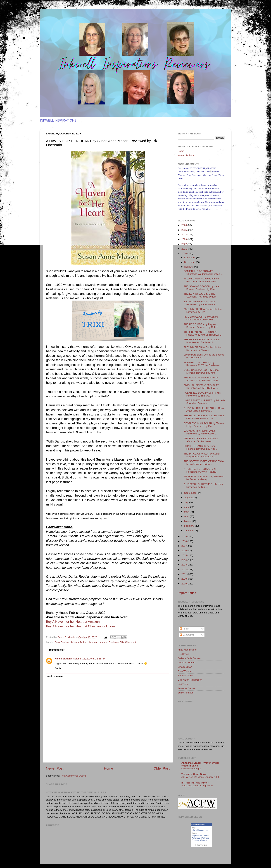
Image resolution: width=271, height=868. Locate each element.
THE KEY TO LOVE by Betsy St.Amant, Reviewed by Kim (200, 295)
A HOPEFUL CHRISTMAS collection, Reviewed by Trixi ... (204, 486)
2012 (184, 570)
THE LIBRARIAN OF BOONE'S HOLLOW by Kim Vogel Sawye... (203, 333)
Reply (58, 668)
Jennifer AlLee (185, 675)
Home (108, 768)
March (188, 521)
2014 (184, 560)
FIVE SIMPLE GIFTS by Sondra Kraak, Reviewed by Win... (201, 318)
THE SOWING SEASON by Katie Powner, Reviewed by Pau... (202, 288)
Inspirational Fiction (200, 836)
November (190, 262)
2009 (184, 584)
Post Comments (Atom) (73, 776)
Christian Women (199, 840)
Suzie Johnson (186, 693)
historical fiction (78, 642)
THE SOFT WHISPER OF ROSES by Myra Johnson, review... (204, 463)
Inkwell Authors (186, 155)
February (189, 526)
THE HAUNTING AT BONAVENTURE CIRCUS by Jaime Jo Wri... (204, 417)
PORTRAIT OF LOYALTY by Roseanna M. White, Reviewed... (203, 364)
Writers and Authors (200, 838)
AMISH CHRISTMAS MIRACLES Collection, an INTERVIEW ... (202, 387)
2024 (184, 235)
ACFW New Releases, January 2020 (200, 777)
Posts (184, 629)
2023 (184, 239)
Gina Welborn (185, 671)
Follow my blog (201, 845)
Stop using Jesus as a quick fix (197, 786)
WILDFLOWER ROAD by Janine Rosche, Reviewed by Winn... (201, 280)
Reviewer (114, 642)
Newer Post (55, 768)
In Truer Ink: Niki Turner (195, 783)
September (191, 493)
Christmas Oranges (191, 769)
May (187, 512)
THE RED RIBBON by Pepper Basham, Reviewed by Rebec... (202, 326)
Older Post (162, 768)
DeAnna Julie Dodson (189, 658)
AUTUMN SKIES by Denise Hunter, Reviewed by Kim (203, 310)
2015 (184, 555)
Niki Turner (183, 684)
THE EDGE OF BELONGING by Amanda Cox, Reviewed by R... (202, 379)
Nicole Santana (63, 659)
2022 (184, 244)
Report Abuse (187, 593)
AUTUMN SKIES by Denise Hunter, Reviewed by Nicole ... (203, 349)
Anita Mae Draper (187, 650)
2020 (184, 253)
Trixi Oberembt (128, 642)
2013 (184, 565)
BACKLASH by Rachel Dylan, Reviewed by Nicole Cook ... (200, 432)
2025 (184, 230)
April (187, 516)
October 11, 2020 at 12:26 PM (89, 659)
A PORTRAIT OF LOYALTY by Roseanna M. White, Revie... (200, 470)
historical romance (98, 642)
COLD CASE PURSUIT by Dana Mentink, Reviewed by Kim (201, 371)
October (189, 267)
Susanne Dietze (186, 688)
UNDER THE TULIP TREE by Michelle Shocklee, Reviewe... (204, 402)
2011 (184, 574)
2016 (184, 551)
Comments (187, 635)
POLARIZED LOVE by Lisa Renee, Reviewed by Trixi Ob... (203, 394)
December (190, 258)
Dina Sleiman (185, 667)
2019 (184, 536)
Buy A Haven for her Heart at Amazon (73, 622)
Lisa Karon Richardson (190, 680)
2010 (184, 579)
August (188, 498)
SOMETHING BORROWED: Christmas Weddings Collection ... (203, 273)
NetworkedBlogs (198, 824)
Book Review (61, 642)
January (189, 530)
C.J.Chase (183, 654)
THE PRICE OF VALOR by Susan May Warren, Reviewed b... (202, 341)
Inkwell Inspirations (200, 830)
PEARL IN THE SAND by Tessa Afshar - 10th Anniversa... (201, 440)
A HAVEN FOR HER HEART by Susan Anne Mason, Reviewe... (204, 409)
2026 (184, 225)
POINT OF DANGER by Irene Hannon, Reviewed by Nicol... (201, 447)
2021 (184, 249)
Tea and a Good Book (194, 774)
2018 (184, 541)
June (187, 507)
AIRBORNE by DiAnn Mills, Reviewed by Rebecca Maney (204, 478)
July (187, 502)
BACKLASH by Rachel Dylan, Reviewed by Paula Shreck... (201, 303)
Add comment (55, 676)
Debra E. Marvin (186, 663)
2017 (184, 546)
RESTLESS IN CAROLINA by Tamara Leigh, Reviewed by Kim (204, 425)
